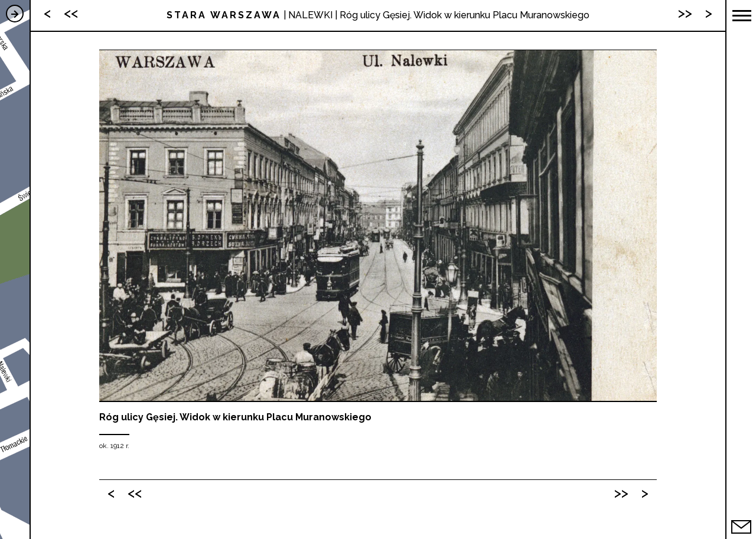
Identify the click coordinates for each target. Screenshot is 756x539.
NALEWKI (310, 15)
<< (135, 493)
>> (621, 493)
